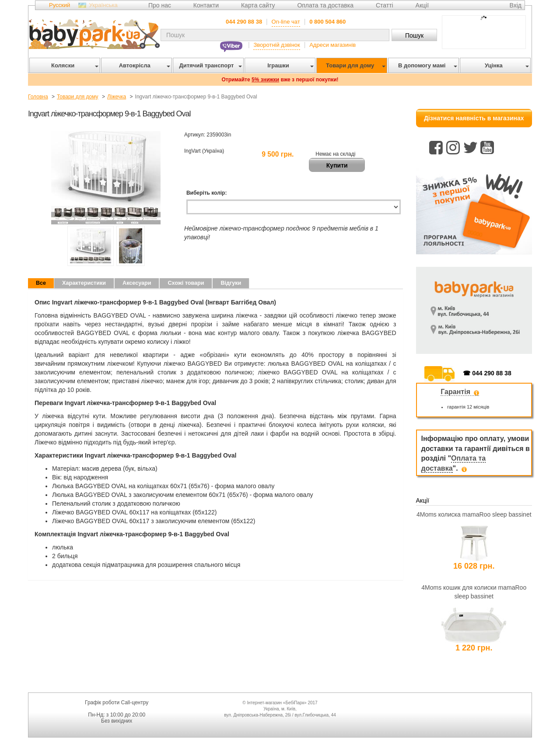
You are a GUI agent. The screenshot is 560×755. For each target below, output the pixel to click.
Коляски (73, 65)
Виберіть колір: (207, 193)
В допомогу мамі (426, 65)
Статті (385, 5)
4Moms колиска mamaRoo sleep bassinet (474, 514)
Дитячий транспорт (209, 65)
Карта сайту (258, 5)
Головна (38, 97)
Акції (422, 5)
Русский (59, 5)
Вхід (516, 5)
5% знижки (265, 80)
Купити (337, 165)
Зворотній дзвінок (276, 45)
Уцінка (505, 65)
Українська (103, 5)
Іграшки (289, 65)
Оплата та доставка (325, 5)
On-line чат (286, 22)
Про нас (160, 5)
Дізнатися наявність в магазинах (474, 118)
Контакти (206, 5)
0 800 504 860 (327, 22)
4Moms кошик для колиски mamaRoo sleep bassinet (474, 592)
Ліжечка (117, 97)
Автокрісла (143, 65)
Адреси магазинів (332, 45)
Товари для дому (354, 65)
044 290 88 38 (244, 22)
